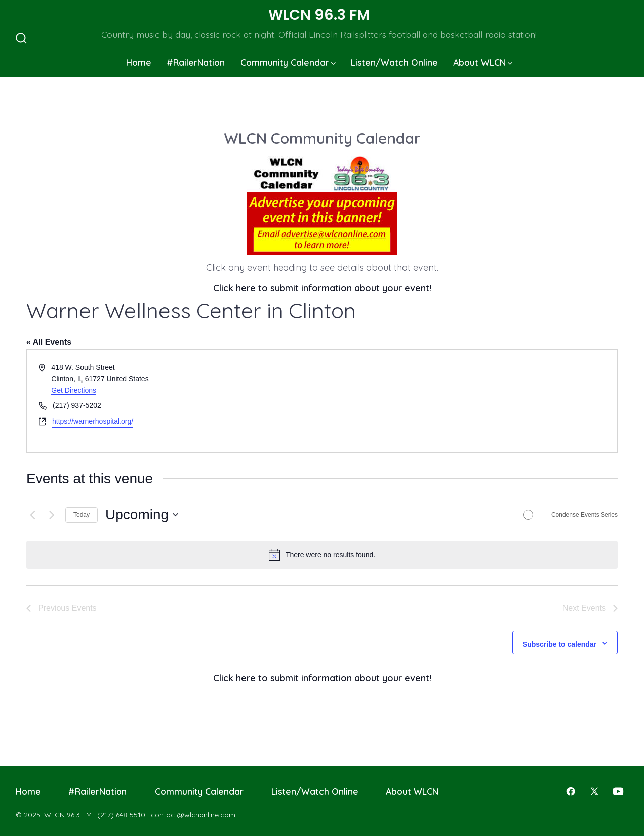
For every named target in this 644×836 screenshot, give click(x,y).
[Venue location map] (469, 401)
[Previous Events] (32, 515)
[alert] (322, 555)
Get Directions (74, 390)
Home (139, 62)
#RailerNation (196, 62)
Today (82, 515)
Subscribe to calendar (559, 644)
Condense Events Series (585, 515)
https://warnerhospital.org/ (93, 421)
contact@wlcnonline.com (193, 815)
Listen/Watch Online (394, 62)
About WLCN (483, 62)
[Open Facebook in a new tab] (571, 791)
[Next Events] (52, 515)
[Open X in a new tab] (594, 791)
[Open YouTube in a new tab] (618, 791)
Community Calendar (288, 62)
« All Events (49, 342)
